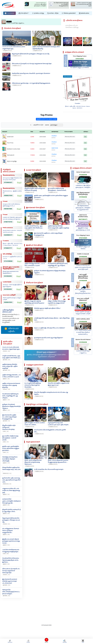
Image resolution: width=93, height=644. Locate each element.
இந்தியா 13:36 (6, 400)
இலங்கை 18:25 (6, 585)
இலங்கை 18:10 (6, 596)
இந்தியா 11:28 (6, 463)
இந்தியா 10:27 (6, 494)
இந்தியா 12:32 (6, 410)
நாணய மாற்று (38, 13)
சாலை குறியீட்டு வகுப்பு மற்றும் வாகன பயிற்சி (83, 313)
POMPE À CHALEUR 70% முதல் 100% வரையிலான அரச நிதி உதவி (83, 267)
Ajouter (47, 641)
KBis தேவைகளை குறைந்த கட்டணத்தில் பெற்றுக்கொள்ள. (83, 208)
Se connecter (10, 13)
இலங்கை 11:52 (6, 421)
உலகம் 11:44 (6, 431)
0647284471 (83, 219)
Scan (83, 641)
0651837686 (8, 209)
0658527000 (8, 196)
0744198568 (8, 261)
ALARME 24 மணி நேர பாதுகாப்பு (83, 352)
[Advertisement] (45, 611)
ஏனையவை (84, 13)
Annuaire (64, 641)
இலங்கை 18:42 (6, 360)
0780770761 (8, 222)
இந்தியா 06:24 (6, 545)
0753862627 (8, 182)
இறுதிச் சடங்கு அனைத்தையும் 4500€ (83, 229)
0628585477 (8, 235)
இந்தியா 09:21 (6, 505)
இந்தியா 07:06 (6, 534)
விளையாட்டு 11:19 (7, 484)
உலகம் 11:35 (6, 442)
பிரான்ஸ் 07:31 (6, 524)
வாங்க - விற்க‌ (53, 13)
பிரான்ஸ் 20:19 (6, 351)
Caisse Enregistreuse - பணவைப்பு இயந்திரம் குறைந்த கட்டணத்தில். (83, 185)
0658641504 (8, 302)
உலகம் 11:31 (6, 452)
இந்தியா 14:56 (6, 379)
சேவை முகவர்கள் (69, 13)
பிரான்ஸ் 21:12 (6, 575)
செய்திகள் (23, 13)
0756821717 (8, 248)
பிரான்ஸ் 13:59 (6, 389)
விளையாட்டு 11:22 (7, 473)
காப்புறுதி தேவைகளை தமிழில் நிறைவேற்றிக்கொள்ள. (83, 291)
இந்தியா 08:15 (6, 513)
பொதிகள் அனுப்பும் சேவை (83, 248)
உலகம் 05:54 (6, 554)
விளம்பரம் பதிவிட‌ (12, 330)
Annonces (10, 641)
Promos (28, 641)
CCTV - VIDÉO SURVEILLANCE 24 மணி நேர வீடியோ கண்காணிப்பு (83, 332)
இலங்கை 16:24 (6, 370)
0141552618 (8, 276)
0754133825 (83, 238)
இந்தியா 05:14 (6, 564)
